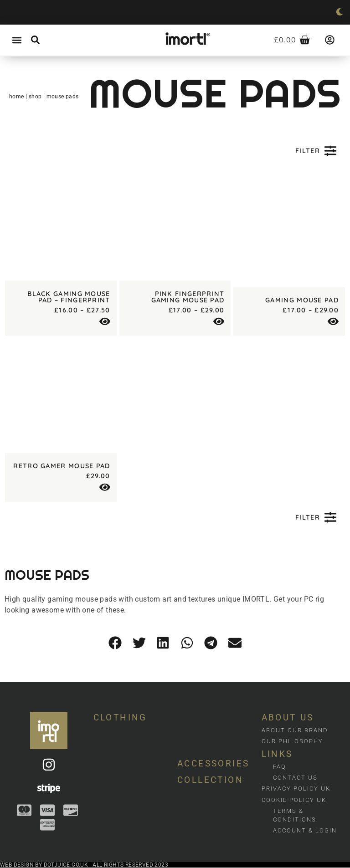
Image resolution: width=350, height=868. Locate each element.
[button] (17, 40)
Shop (35, 97)
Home (17, 97)
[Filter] (330, 151)
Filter (308, 151)
